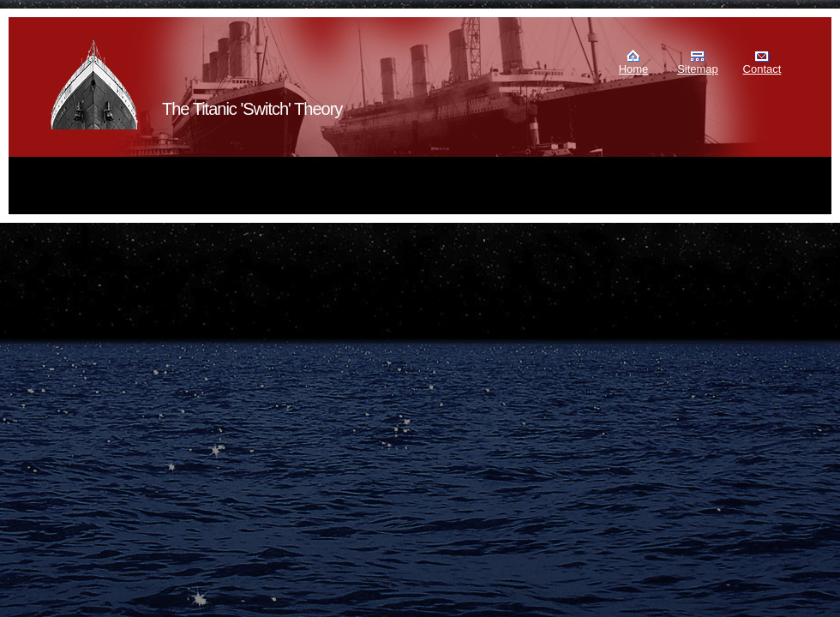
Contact (762, 69)
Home (634, 69)
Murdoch (95, 85)
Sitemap (698, 69)
